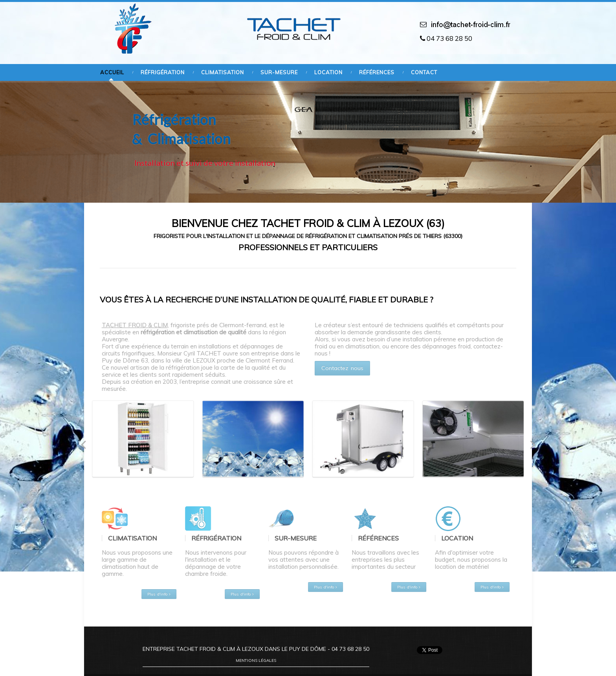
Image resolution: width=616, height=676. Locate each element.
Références (377, 72)
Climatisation (223, 72)
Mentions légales (256, 660)
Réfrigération (163, 72)
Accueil (112, 72)
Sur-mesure (279, 72)
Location (328, 72)
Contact (424, 72)
